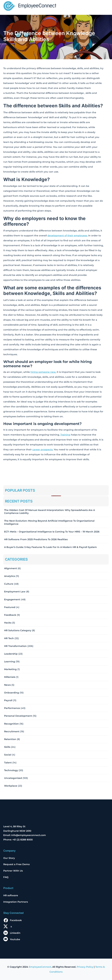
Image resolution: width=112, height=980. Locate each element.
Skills (7, 747)
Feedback (10, 615)
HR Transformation (15, 646)
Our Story (9, 858)
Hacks (8, 623)
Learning (10, 662)
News (7, 685)
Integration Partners (16, 902)
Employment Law (15, 592)
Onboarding (12, 693)
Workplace (11, 786)
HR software (11, 895)
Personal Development (18, 716)
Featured (10, 607)
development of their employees (67, 236)
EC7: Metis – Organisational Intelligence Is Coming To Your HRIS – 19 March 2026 (52, 532)
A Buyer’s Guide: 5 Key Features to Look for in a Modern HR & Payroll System (50, 547)
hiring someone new (43, 372)
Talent (8, 763)
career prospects (42, 450)
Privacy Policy (85, 967)
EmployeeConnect (40, 967)
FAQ (6, 877)
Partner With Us (13, 871)
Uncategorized (13, 778)
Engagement (12, 599)
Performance (12, 708)
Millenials (10, 677)
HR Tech (9, 638)
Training (65, 435)
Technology (11, 770)
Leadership (11, 654)
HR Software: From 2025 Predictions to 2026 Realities (36, 539)
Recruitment (12, 731)
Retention (10, 739)
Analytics (10, 576)
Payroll (8, 700)
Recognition (11, 724)
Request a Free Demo (16, 864)
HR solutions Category (18, 630)
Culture (9, 584)
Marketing (10, 669)
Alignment (11, 568)
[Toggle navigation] (104, 6)
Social (8, 755)
